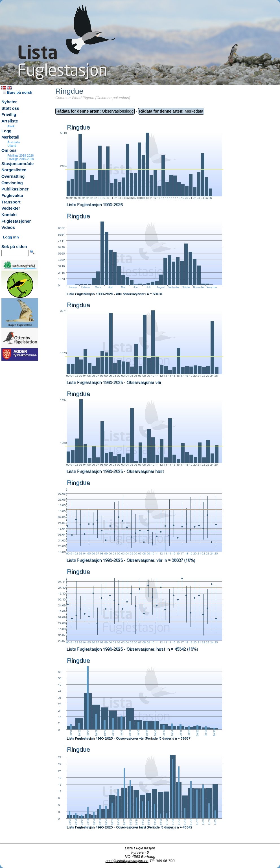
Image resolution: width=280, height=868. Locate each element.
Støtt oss (10, 108)
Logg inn (11, 237)
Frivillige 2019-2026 (20, 155)
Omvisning (12, 183)
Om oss (9, 150)
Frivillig (9, 115)
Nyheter (9, 102)
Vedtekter (11, 208)
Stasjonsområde (17, 164)
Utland (12, 146)
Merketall (10, 137)
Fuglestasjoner (16, 221)
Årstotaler (14, 142)
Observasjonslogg (95, 111)
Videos (8, 227)
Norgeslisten (14, 170)
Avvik (11, 126)
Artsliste (10, 121)
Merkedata (171, 111)
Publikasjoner (15, 189)
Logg (6, 131)
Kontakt (9, 215)
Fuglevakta (12, 196)
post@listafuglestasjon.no (127, 861)
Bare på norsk (17, 92)
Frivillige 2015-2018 (20, 159)
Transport (11, 202)
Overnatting (13, 176)
